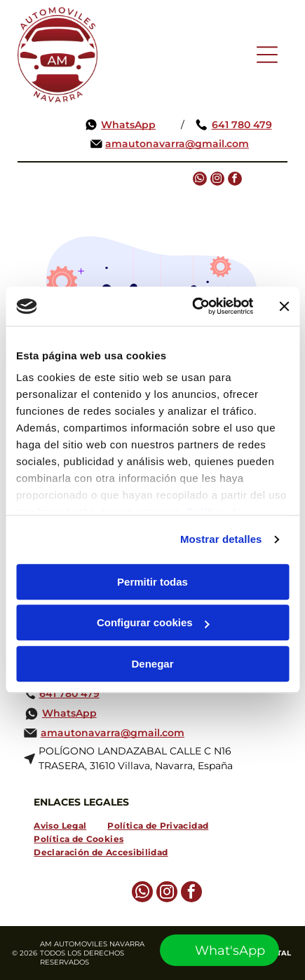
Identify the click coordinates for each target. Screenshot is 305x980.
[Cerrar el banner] (284, 306)
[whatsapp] (200, 180)
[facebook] (235, 180)
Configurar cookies (153, 623)
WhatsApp (128, 125)
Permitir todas (152, 582)
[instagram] (217, 180)
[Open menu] (267, 55)
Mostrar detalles (221, 540)
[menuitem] (60, 826)
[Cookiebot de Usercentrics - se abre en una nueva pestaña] (193, 307)
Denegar (152, 664)
